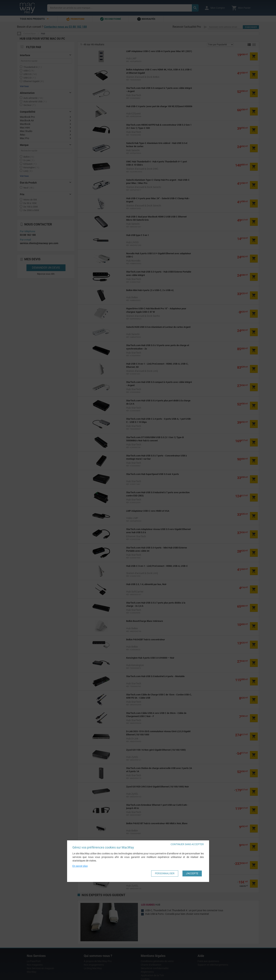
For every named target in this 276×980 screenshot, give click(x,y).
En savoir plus (80, 866)
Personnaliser (165, 873)
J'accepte (192, 873)
